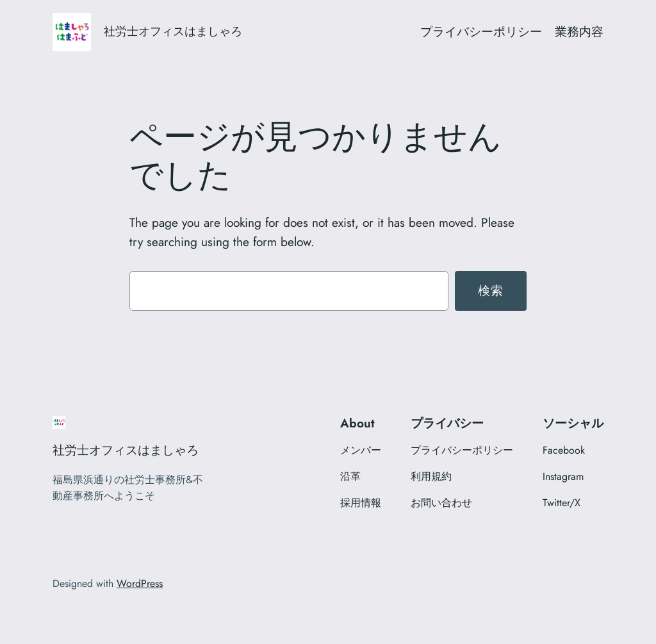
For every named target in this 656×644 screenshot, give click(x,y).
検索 (491, 290)
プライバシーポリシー (481, 31)
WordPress (140, 583)
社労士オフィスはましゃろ (173, 31)
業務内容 (579, 31)
